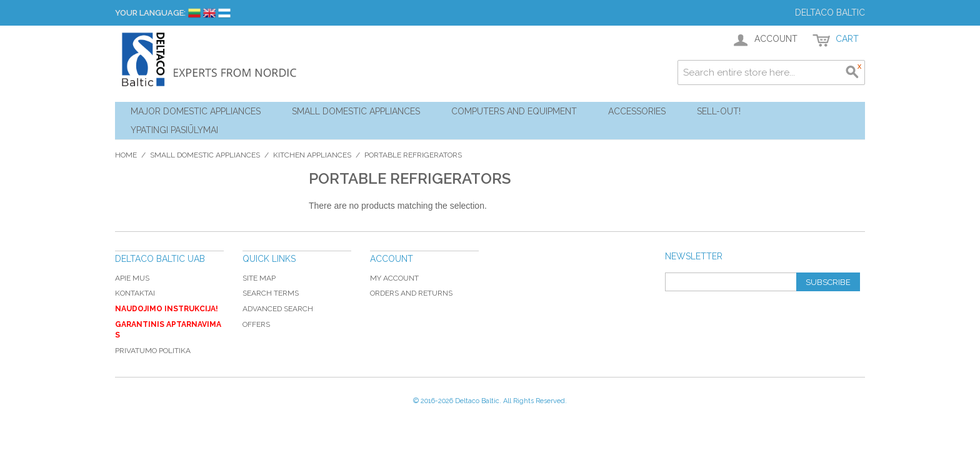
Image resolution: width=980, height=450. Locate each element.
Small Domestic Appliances (356, 111)
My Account (394, 278)
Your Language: (150, 13)
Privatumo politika (153, 351)
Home (126, 155)
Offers (256, 324)
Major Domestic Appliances (196, 111)
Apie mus (132, 278)
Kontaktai (135, 293)
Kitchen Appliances (312, 155)
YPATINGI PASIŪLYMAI (174, 130)
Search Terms (271, 293)
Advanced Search (278, 309)
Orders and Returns (411, 293)
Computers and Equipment (514, 111)
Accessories (637, 111)
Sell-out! (719, 111)
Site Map (259, 278)
